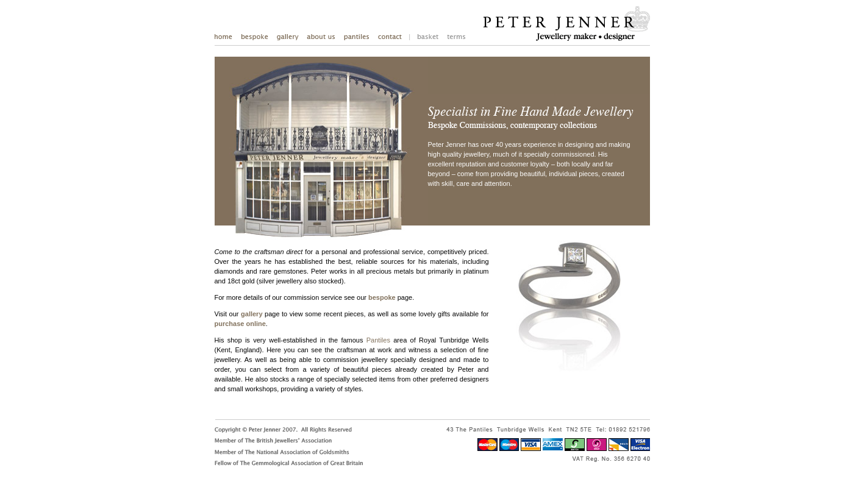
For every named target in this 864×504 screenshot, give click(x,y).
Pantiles (378, 340)
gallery (252, 314)
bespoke (382, 297)
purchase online (240, 324)
